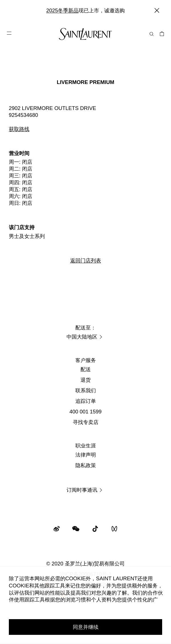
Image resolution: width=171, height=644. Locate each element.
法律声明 (86, 455)
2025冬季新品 (62, 10)
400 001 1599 (86, 412)
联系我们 (86, 390)
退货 (86, 380)
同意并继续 (86, 627)
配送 (86, 369)
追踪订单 (86, 401)
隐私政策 (86, 465)
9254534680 (23, 115)
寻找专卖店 (86, 422)
